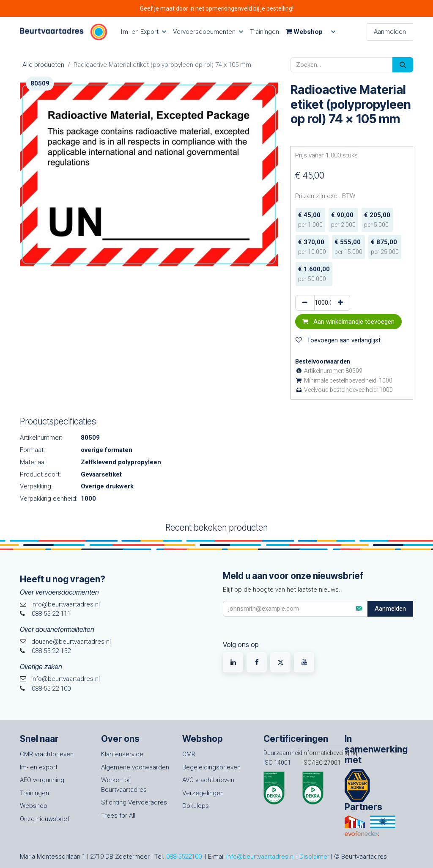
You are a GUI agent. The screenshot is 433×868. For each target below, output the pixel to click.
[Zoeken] (403, 65)
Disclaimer (314, 857)
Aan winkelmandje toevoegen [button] (348, 322)
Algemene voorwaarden (135, 767)
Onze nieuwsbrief (45, 819)
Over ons (120, 739)
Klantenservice (122, 754)
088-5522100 (184, 857)
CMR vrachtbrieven (47, 754)
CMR (189, 754)
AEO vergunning (42, 780)
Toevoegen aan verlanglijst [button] (338, 340)
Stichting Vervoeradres (134, 802)
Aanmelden (390, 32)
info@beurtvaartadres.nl (260, 857)
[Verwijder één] (305, 303)
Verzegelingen (203, 793)
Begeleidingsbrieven (211, 767)
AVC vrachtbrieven (208, 780)
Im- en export (39, 767)
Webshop (34, 806)
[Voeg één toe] (340, 303)
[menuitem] (143, 32)
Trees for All (118, 816)
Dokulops (196, 806)
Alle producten (43, 65)
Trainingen (34, 793)
